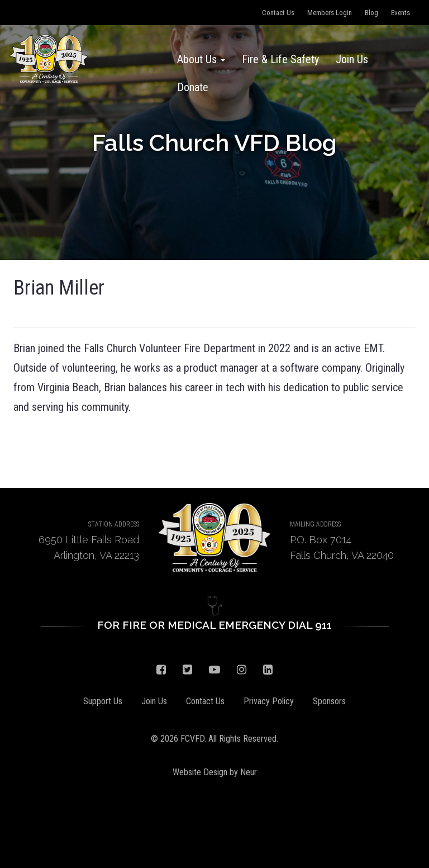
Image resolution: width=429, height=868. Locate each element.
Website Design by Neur (215, 772)
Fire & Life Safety (280, 59)
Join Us (352, 59)
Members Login (330, 13)
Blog (371, 13)
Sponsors (329, 701)
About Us (201, 59)
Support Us (103, 701)
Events (401, 13)
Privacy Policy (269, 701)
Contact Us (278, 13)
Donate (193, 87)
